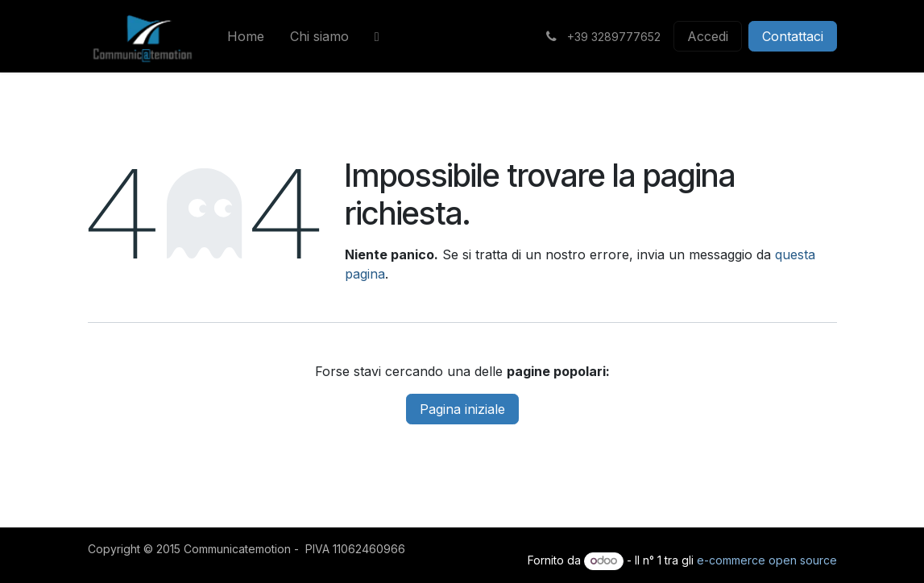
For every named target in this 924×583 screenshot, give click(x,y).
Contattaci (793, 36)
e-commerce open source (767, 560)
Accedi (708, 36)
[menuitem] (246, 36)
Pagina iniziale (462, 409)
